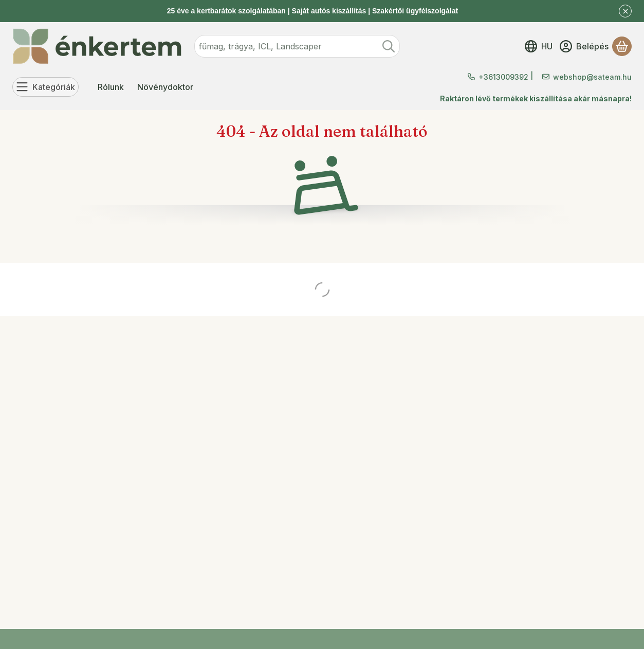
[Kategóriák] (45, 87)
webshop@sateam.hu (592, 77)
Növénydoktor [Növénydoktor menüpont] (165, 87)
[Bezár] (625, 11)
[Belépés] (584, 46)
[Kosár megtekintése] (622, 46)
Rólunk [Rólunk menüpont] (111, 87)
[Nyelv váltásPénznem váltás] (539, 46)
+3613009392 (503, 77)
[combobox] (297, 46)
